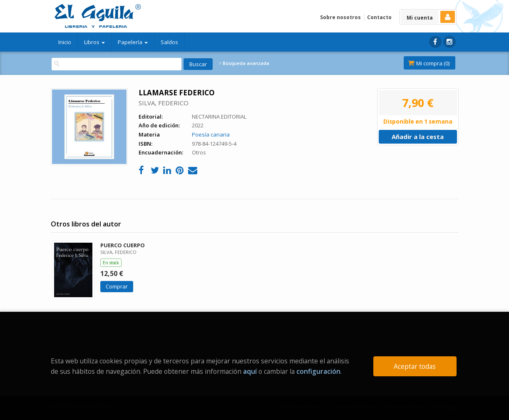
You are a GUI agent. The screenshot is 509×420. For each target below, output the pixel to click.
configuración (318, 371)
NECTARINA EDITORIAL (219, 117)
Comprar (117, 286)
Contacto (379, 17)
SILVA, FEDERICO (164, 103)
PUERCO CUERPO (123, 245)
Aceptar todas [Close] (415, 366)
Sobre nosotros (340, 17)
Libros (94, 42)
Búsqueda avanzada (244, 63)
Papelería (133, 42)
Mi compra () (429, 63)
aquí (250, 371)
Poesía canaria (211, 134)
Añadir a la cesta (418, 137)
